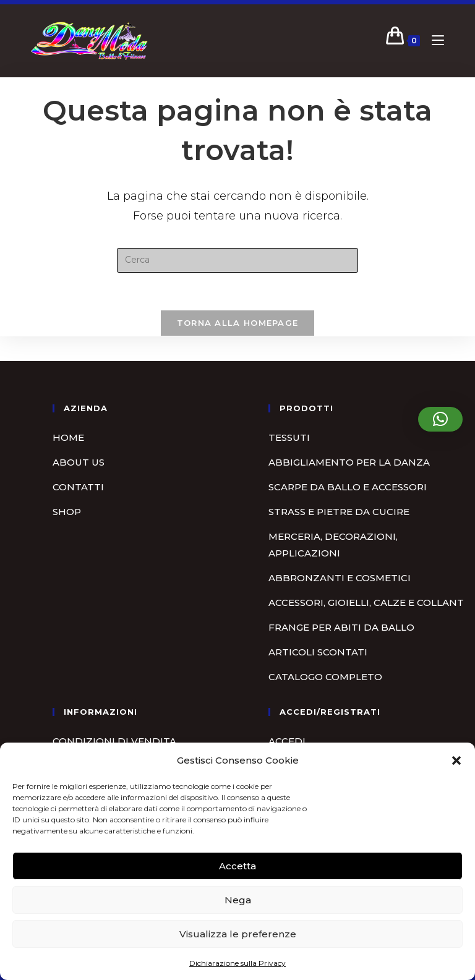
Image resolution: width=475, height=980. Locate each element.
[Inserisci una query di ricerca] (237, 260)
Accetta (237, 866)
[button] (456, 761)
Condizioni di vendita (114, 741)
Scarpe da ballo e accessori (348, 487)
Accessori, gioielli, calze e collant (366, 603)
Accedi (287, 741)
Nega (238, 900)
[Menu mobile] (433, 40)
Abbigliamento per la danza (349, 462)
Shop (67, 512)
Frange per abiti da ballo (341, 627)
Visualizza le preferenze (238, 934)
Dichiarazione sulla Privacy (237, 963)
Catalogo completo (325, 677)
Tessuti (289, 437)
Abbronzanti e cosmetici (340, 578)
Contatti (78, 487)
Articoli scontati (318, 652)
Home (68, 437)
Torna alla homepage (238, 323)
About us (79, 462)
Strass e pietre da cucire (339, 512)
